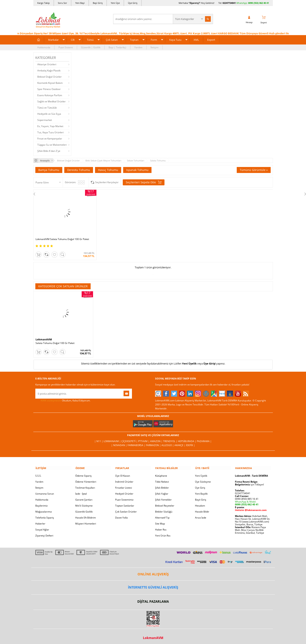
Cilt (73, 40)
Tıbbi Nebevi (162, 479)
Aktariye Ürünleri (47, 64)
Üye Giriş (133, 3)
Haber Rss (161, 527)
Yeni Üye (115, 3)
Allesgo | (168, 443)
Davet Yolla (121, 515)
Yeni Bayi (80, 3)
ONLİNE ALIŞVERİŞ (153, 571)
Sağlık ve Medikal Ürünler (51, 101)
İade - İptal (81, 491)
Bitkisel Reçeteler (165, 503)
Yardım (138, 47)
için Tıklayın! (249, 482)
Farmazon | (154, 443)
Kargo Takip (44, 3)
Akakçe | (180, 443)
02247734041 (229, 3)
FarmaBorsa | (137, 443)
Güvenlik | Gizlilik (91, 47)
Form (154, 40)
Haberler (40, 521)
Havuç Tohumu (108, 170)
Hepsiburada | (187, 439)
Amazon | (157, 439)
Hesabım (200, 503)
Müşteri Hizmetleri (86, 521)
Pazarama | (204, 439)
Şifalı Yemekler (163, 497)
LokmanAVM (44, 337)
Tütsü (90, 40)
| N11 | (99, 439)
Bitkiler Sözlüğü (164, 509)
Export (211, 40)
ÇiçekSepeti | (130, 439)
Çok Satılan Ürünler (126, 509)
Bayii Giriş (201, 497)
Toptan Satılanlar (125, 503)
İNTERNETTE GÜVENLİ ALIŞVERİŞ (153, 585)
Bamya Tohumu (49, 170)
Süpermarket (45, 120)
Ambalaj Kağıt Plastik (49, 70)
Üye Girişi (209, 361)
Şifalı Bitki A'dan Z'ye (49, 151)
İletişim (154, 47)
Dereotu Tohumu (79, 170)
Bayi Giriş (98, 3)
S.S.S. (38, 473)
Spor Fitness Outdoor (49, 89)
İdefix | (191, 443)
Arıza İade (201, 515)
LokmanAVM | (112, 439)
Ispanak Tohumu (137, 170)
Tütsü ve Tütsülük (47, 107)
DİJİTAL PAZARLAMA (153, 599)
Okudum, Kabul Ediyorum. (63, 398)
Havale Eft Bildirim (86, 515)
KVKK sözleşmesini (51, 398)
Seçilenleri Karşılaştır (107, 182)
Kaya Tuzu (175, 40)
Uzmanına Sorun (45, 491)
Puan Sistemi (66, 47)
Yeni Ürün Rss (163, 533)
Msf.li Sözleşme (84, 503)
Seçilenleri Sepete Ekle (144, 182)
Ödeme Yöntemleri (86, 479)
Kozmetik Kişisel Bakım (50, 83)
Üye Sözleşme (203, 479)
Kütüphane (161, 473)
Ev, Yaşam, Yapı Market (50, 126)
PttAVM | (144, 439)
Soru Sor (62, 3)
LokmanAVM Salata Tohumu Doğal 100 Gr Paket (62, 237)
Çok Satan (112, 40)
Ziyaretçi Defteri (44, 533)
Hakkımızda (44, 47)
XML (196, 40)
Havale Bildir (202, 509)
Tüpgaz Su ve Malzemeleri (52, 145)
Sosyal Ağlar (42, 527)
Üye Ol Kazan (123, 473)
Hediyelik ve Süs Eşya (49, 114)
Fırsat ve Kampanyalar (50, 138)
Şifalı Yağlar (162, 491)
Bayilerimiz (42, 503)
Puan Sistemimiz (124, 497)
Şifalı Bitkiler (162, 485)
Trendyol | (170, 439)
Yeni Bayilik (201, 491)
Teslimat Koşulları (85, 485)
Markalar (53, 40)
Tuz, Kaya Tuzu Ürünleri (51, 132)
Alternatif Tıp (162, 515)
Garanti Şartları (84, 497)
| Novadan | (119, 443)
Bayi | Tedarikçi (117, 47)
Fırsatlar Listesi (124, 485)
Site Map (160, 521)
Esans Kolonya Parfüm (50, 95)
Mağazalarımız (44, 509)
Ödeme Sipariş (83, 473)
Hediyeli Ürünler (124, 491)
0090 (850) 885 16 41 (247, 496)
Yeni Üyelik (189, 361)
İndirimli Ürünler (124, 479)
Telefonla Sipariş (45, 515)
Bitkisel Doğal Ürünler (50, 77)
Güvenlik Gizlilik (84, 509)
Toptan (134, 40)
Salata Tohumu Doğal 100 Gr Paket (55, 341)
